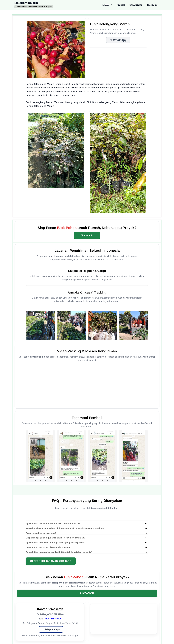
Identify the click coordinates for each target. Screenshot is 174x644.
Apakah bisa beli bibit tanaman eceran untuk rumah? (53, 523)
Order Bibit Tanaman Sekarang (51, 561)
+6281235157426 (53, 619)
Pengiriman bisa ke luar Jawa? (41, 533)
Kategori (107, 5)
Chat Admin (87, 235)
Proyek (121, 5)
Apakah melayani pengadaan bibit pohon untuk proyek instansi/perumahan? (65, 528)
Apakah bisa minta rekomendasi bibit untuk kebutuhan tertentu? (59, 552)
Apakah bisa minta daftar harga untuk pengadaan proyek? (56, 542)
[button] (118, 40)
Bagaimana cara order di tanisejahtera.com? (48, 547)
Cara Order (136, 5)
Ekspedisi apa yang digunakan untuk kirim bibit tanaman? (55, 538)
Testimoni (152, 5)
